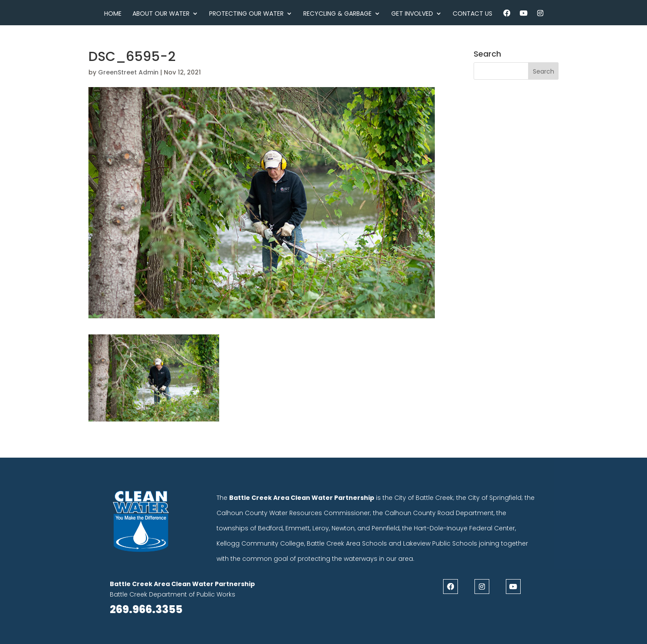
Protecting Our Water (246, 14)
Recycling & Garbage (337, 14)
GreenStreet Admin (128, 72)
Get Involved (412, 14)
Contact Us (473, 14)
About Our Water (161, 14)
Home (113, 14)
